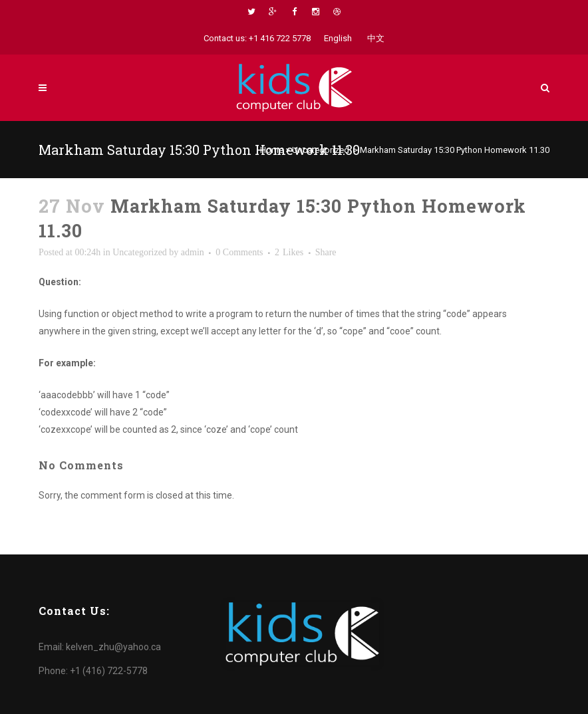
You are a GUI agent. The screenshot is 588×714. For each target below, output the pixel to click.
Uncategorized (321, 150)
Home (272, 150)
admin (193, 252)
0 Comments (239, 252)
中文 (376, 38)
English (338, 38)
